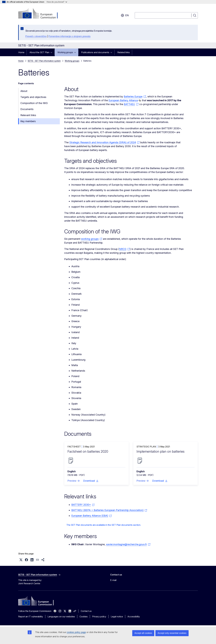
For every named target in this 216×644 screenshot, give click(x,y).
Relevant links (28, 115)
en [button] (125, 15)
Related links (124, 52)
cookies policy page (76, 632)
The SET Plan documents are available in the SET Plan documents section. (104, 525)
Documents (27, 109)
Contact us (86, 611)
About (24, 91)
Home (21, 52)
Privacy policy (99, 617)
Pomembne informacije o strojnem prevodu (69, 36)
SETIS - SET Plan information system (44, 61)
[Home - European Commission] (40, 14)
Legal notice (117, 617)
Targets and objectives (33, 97)
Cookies (84, 617)
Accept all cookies (143, 633)
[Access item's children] (52, 52)
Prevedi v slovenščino (36, 36)
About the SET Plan (39, 52)
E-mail (113, 580)
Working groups (65, 52)
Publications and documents (95, 52)
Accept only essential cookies (172, 633)
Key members (28, 121)
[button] (74, 481)
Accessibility (134, 617)
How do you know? (57, 2)
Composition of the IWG (34, 103)
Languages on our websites (61, 617)
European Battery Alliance (123, 100)
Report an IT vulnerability (31, 617)
